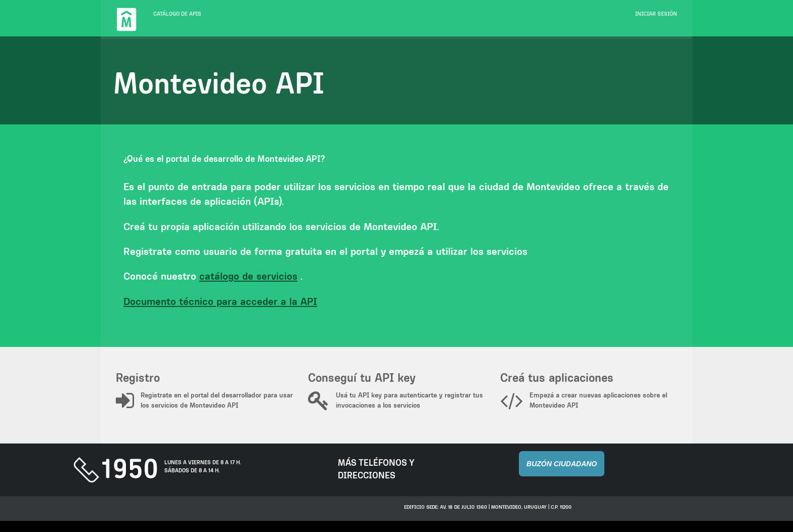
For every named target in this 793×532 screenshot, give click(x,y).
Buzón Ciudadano (562, 464)
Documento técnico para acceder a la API (220, 301)
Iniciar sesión (656, 14)
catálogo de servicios (248, 276)
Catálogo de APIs (177, 14)
